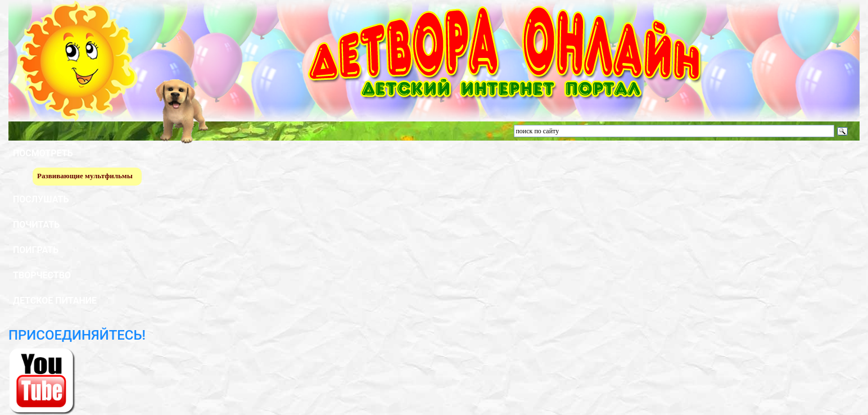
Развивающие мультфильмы (85, 176)
